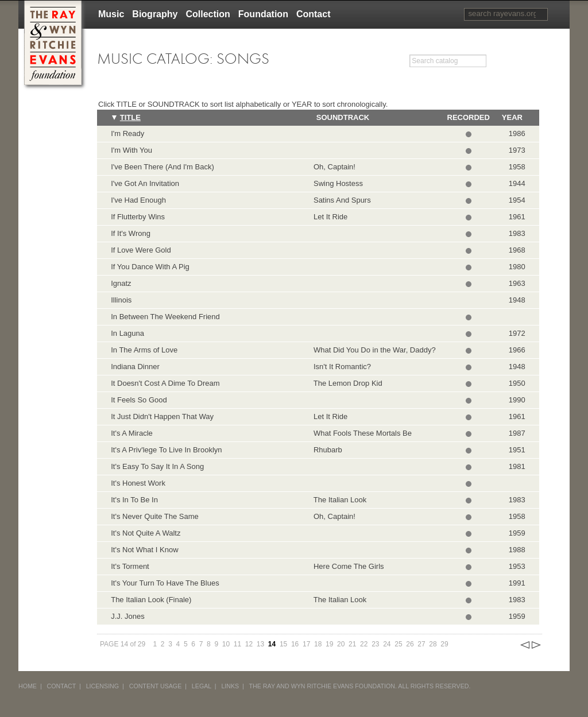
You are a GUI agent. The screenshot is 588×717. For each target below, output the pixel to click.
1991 (517, 583)
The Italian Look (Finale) (151, 600)
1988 (517, 550)
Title (130, 117)
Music (111, 14)
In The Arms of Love (144, 350)
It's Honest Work (138, 483)
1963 (517, 283)
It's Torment (130, 566)
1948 (517, 300)
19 (329, 644)
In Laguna (127, 333)
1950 (517, 383)
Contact (314, 14)
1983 (517, 233)
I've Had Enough (138, 200)
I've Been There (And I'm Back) (163, 167)
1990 (517, 400)
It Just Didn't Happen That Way (162, 416)
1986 (517, 133)
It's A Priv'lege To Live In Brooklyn (166, 450)
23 (375, 644)
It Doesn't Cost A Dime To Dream (165, 383)
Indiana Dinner (135, 367)
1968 (517, 250)
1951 (517, 450)
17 (306, 644)
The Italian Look (338, 500)
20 (341, 644)
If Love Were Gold (141, 250)
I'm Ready (127, 133)
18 (318, 644)
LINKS (230, 686)
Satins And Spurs (340, 200)
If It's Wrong (131, 233)
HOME (28, 686)
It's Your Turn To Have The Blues (165, 583)
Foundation (263, 14)
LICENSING (102, 686)
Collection (208, 14)
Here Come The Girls (347, 566)
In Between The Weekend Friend (165, 317)
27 (421, 644)
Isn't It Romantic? (340, 367)
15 (283, 644)
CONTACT (62, 686)
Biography (155, 14)
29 (444, 644)
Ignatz (121, 283)
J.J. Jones (128, 616)
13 (260, 644)
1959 (517, 533)
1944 (517, 183)
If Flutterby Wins (138, 217)
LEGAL (202, 686)
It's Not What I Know (144, 550)
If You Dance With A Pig (150, 267)
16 (295, 644)
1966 (517, 350)
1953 (517, 566)
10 (226, 644)
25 (398, 644)
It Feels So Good (139, 400)
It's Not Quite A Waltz (146, 533)
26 (410, 644)
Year (512, 117)
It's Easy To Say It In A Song (157, 466)
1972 (517, 333)
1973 (517, 150)
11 (237, 644)
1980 (517, 267)
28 (433, 644)
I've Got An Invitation (145, 183)
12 (249, 644)
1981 (517, 466)
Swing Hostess (336, 183)
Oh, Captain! (332, 167)
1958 (517, 167)
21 (352, 644)
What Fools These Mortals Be (361, 433)
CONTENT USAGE (156, 686)
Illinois (121, 300)
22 (364, 644)
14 (272, 644)
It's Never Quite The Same (155, 516)
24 (387, 644)
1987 (517, 433)
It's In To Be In (134, 500)
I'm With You (131, 150)
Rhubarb (326, 450)
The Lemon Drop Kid (346, 383)
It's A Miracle (132, 433)
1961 (517, 217)
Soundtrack (343, 117)
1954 (517, 200)
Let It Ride (328, 217)
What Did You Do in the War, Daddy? (373, 350)
